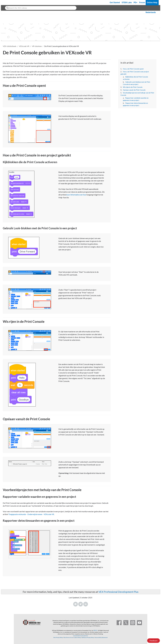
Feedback (154, 641)
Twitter (81, 604)
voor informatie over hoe (76, 195)
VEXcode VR (24, 46)
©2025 (96, 630)
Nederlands (151, 12)
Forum (142, 3)
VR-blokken (37, 46)
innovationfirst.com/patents (80, 636)
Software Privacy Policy (88, 637)
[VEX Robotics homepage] (7, 3)
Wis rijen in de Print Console (133, 87)
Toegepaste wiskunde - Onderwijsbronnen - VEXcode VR (31, 514)
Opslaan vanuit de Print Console (134, 90)
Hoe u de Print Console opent (133, 69)
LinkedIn (86, 604)
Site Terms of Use (68, 637)
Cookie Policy (77, 637)
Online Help (152, 3)
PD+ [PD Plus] (135, 3)
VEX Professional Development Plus (118, 592)
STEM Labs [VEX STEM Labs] (127, 3)
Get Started (115, 3)
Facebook (76, 604)
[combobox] (41, 8)
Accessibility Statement (101, 637)
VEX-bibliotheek (10, 46)
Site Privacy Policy (58, 637)
